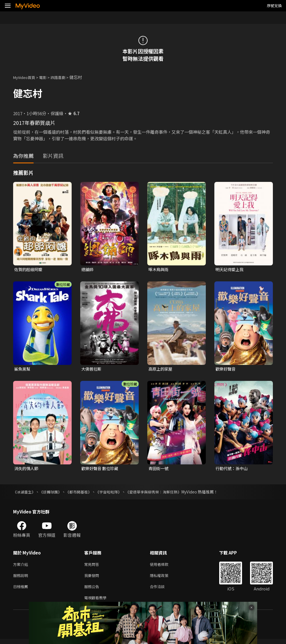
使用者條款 (164, 566)
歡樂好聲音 (226, 370)
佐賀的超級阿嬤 (29, 270)
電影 (47, 77)
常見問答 (93, 566)
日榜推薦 (22, 590)
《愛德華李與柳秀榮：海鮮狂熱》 (163, 493)
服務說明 (22, 578)
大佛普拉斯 (92, 370)
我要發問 (93, 578)
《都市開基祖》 (83, 493)
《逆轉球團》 (53, 493)
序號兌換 (274, 6)
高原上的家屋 (161, 370)
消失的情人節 (27, 470)
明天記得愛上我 (230, 270)
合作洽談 (162, 590)
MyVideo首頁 (26, 77)
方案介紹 (22, 566)
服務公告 (93, 590)
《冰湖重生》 (25, 493)
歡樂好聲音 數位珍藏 (101, 470)
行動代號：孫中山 (233, 470)
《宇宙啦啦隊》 (115, 493)
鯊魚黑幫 (23, 370)
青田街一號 (159, 470)
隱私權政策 (164, 578)
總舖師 (88, 270)
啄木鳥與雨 (159, 270)
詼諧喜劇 (64, 77)
